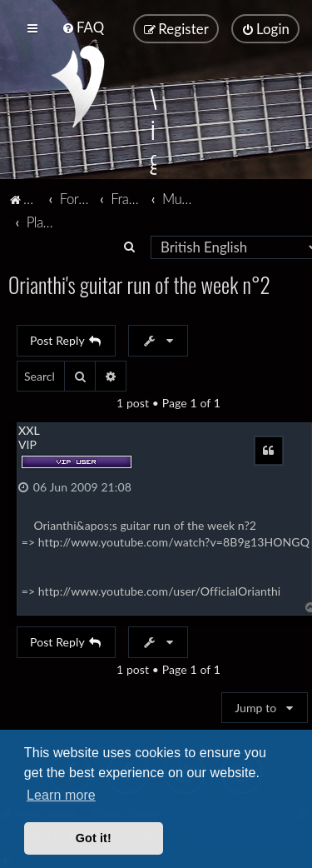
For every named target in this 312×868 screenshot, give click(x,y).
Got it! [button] (94, 838)
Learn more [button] (61, 795)
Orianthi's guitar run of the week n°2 (139, 284)
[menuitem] (83, 27)
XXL (29, 429)
